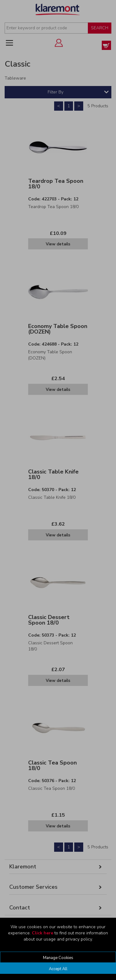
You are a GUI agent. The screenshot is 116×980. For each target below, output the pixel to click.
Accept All (58, 969)
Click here (43, 933)
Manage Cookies (58, 958)
